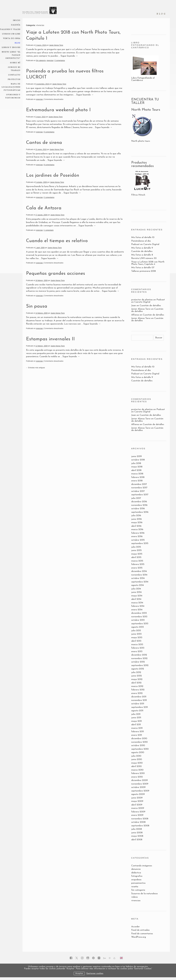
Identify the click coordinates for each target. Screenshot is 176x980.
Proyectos (14, 79)
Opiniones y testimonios (13, 96)
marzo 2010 (137, 770)
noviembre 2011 (139, 700)
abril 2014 (136, 599)
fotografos (137, 876)
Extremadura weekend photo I (58, 110)
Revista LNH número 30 (144, 258)
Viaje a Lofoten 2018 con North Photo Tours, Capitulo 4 (148, 263)
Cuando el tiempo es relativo (57, 241)
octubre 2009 (138, 787)
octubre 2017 (138, 491)
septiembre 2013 (140, 624)
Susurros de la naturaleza (144, 894)
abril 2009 (137, 805)
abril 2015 (136, 557)
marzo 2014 (137, 603)
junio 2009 (137, 798)
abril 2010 (136, 766)
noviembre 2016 (139, 505)
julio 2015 (136, 547)
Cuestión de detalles (142, 251)
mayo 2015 (137, 554)
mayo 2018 (137, 467)
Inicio (17, 20)
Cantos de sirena (44, 143)
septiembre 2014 (140, 582)
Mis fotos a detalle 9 (142, 248)
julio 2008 (137, 829)
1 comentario (49, 230)
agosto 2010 (138, 752)
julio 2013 (136, 631)
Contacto (14, 75)
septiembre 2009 (140, 791)
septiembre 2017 (140, 495)
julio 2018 (136, 463)
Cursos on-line (11, 34)
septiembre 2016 (140, 512)
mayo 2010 (137, 763)
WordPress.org (139, 937)
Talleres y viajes (10, 29)
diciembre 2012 (139, 655)
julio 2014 (136, 589)
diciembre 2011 (139, 697)
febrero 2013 (138, 648)
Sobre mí (15, 63)
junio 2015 (136, 550)
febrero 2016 (138, 533)
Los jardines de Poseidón (53, 175)
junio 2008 (137, 833)
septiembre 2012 (140, 665)
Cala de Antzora (44, 208)
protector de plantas (142, 300)
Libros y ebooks (11, 47)
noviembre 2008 (140, 819)
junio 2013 (136, 634)
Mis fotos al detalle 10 (143, 237)
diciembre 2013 (139, 613)
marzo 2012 (137, 686)
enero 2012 (137, 693)
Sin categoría (41, 61)
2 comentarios (60, 61)
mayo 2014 (137, 596)
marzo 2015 (137, 561)
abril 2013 (136, 641)
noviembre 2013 (139, 617)
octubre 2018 (138, 460)
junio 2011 (136, 718)
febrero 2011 (138, 732)
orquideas (136, 880)
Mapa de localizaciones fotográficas (11, 87)
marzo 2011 (137, 728)
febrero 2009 (138, 812)
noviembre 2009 (140, 784)
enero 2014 (137, 610)
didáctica (136, 873)
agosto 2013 (138, 627)
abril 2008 (137, 840)
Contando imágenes (142, 866)
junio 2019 (137, 456)
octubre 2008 (138, 822)
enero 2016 (137, 536)
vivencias (50, 61)
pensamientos (138, 883)
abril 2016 (136, 526)
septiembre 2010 (140, 749)
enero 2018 (137, 481)
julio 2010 (136, 756)
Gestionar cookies (95, 974)
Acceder (135, 927)
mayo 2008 (137, 836)
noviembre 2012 (139, 658)
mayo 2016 (137, 523)
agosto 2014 (138, 585)
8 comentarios (49, 165)
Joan (134, 306)
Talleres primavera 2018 (144, 271)
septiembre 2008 (140, 826)
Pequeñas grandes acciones (56, 274)
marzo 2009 (138, 808)
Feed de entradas (140, 930)
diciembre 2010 (139, 739)
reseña (135, 887)
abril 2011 (136, 725)
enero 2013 (137, 651)
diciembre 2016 (139, 502)
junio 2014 (136, 592)
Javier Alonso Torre (56, 45)
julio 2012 (136, 672)
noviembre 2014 (139, 575)
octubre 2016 (138, 509)
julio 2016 (136, 516)
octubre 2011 (138, 704)
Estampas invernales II (50, 339)
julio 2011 (136, 714)
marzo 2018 (137, 474)
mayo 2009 (137, 801)
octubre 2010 (138, 745)
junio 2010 (137, 759)
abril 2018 (136, 470)
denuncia (136, 869)
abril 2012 (136, 683)
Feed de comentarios (142, 934)
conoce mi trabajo (14, 69)
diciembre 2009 (140, 780)
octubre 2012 (138, 662)
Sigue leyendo (69, 56)
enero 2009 (137, 815)
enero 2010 (137, 777)
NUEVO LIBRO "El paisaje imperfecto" (11, 55)
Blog (18, 43)
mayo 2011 (137, 721)
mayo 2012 (137, 679)
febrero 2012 (138, 690)
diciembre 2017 (139, 484)
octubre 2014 (138, 578)
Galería (16, 25)
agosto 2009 (138, 794)
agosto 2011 (137, 711)
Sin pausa (37, 306)
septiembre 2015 (140, 543)
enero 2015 (137, 568)
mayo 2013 (137, 638)
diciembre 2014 (139, 571)
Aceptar (79, 974)
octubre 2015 (138, 540)
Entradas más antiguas (35, 368)
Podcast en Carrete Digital (145, 244)
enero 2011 (137, 735)
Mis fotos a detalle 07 (143, 268)
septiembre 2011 (140, 707)
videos (134, 897)
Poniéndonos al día (141, 241)
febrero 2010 (138, 773)
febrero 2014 (138, 606)
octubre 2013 (138, 620)
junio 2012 (137, 676)
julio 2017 (136, 498)
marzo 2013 (137, 645)
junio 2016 (137, 519)
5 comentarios (49, 132)
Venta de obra (12, 38)
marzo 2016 (137, 529)
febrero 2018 (138, 477)
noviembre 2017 (139, 488)
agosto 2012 (138, 669)
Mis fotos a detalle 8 (142, 255)
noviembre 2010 (139, 742)
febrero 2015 (138, 564)
